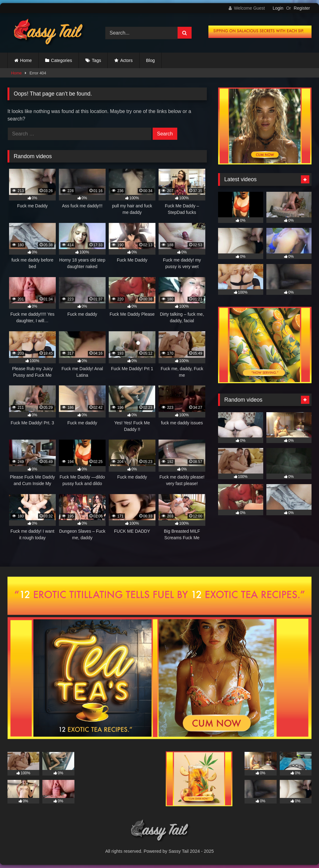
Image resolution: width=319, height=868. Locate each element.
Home (26, 60)
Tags (97, 60)
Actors (126, 60)
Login (278, 8)
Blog (150, 60)
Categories (62, 60)
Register (302, 8)
